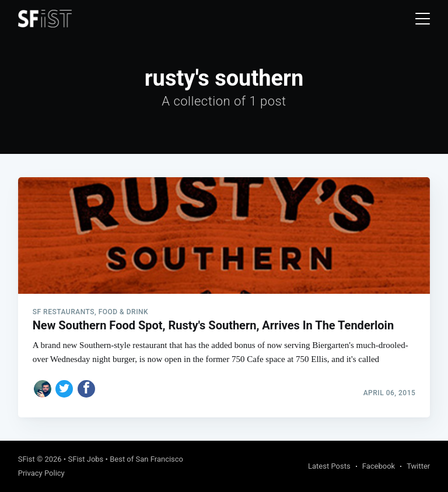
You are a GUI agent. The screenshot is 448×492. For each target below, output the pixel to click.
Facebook (379, 466)
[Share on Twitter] (64, 389)
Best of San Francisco (146, 459)
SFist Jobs (85, 459)
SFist (27, 459)
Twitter (418, 466)
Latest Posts (329, 466)
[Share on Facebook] (86, 389)
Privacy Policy (41, 473)
